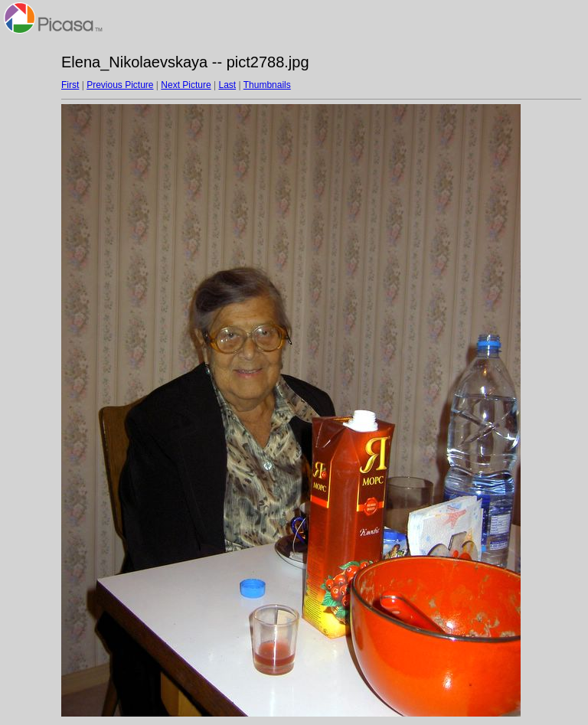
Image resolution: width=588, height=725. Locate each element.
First (70, 85)
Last (227, 85)
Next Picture (186, 85)
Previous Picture (120, 85)
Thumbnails (267, 85)
